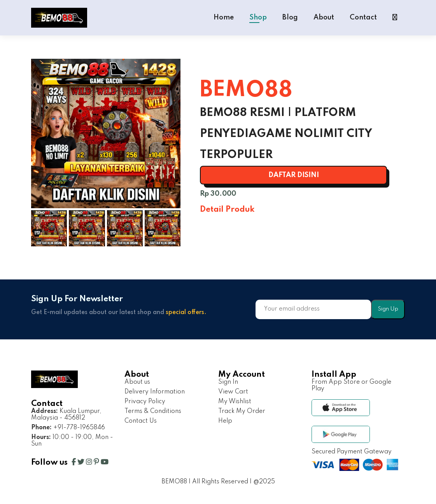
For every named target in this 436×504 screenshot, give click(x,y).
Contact (363, 18)
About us (137, 382)
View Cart (233, 392)
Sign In (228, 382)
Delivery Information (155, 392)
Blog (290, 18)
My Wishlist (235, 402)
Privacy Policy (145, 402)
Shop (258, 18)
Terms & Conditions (153, 411)
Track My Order (242, 411)
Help (225, 421)
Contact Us (141, 421)
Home (224, 18)
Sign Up (388, 309)
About (324, 18)
